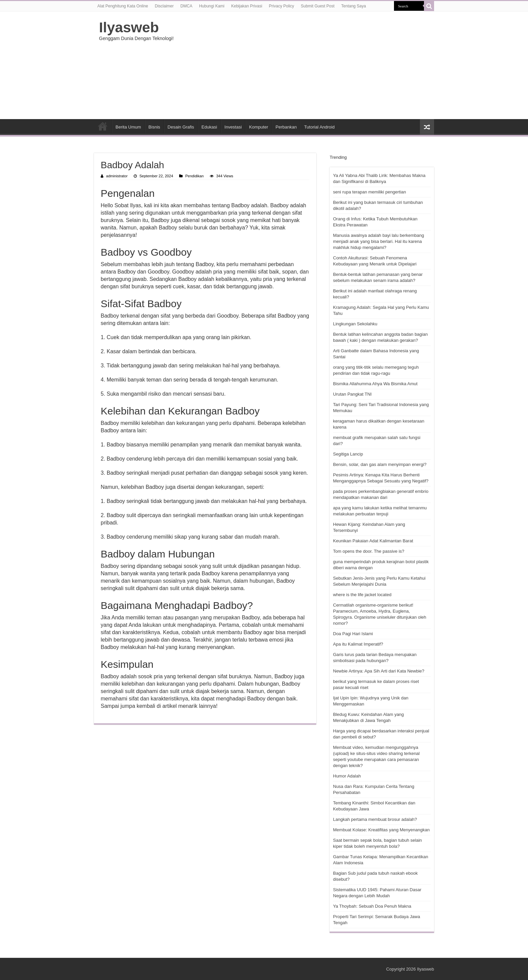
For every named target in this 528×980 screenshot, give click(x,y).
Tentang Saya (353, 6)
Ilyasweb (129, 27)
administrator (117, 176)
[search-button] (429, 6)
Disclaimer (164, 6)
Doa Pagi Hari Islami (353, 634)
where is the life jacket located (362, 595)
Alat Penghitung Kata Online (123, 6)
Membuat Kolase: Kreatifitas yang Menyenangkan (381, 830)
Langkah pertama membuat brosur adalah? (375, 819)
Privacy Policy (282, 6)
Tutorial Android (319, 127)
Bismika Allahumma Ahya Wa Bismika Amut (375, 384)
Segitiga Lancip (348, 454)
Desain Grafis (181, 127)
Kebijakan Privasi (247, 6)
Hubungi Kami (212, 6)
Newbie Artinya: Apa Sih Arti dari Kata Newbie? (379, 671)
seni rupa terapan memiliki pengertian (370, 192)
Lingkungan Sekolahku (355, 324)
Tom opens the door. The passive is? (369, 551)
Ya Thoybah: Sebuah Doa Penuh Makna (372, 906)
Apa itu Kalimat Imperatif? (358, 644)
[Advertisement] (306, 65)
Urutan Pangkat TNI (352, 394)
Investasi (233, 127)
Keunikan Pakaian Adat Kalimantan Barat (373, 541)
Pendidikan (194, 176)
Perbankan (286, 127)
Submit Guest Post (318, 6)
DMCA (186, 6)
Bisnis (154, 127)
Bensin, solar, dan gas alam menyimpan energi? (380, 464)
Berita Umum (128, 127)
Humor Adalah (347, 776)
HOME (103, 126)
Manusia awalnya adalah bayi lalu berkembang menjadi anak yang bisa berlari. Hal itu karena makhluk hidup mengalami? (378, 241)
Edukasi (209, 127)
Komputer (259, 127)
